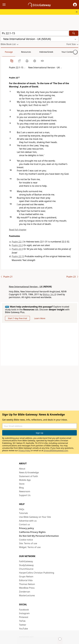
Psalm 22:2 (17, 245)
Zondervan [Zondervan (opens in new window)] (25, 592)
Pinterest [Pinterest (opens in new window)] (24, 617)
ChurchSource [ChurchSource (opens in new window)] (26, 569)
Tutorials (24, 513)
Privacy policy (27, 528)
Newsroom (25, 491)
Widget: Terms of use (30, 547)
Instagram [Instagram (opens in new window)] (24, 613)
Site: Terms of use (28, 543)
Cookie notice (26, 540)
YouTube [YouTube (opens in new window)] (24, 629)
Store (22, 484)
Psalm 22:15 (18, 256)
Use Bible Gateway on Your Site (35, 517)
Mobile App (25, 480)
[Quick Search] (35, 33)
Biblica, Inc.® (49, 294)
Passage (7, 52)
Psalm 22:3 (17, 249)
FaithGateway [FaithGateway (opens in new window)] (26, 561)
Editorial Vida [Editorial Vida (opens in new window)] (26, 580)
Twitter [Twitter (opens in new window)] (23, 625)
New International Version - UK (26, 287)
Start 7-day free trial (17, 318)
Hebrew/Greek (36, 52)
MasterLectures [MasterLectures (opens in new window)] (27, 595)
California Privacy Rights (32, 532)
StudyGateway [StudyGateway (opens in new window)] (26, 565)
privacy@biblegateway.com (56, 450)
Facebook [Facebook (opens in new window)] (24, 610)
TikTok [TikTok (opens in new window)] (22, 621)
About (22, 469)
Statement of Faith (29, 476)
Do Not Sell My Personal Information (39, 536)
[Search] (74, 33)
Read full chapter (18, 230)
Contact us (25, 524)
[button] (75, 5)
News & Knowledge (29, 472)
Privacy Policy (24, 450)
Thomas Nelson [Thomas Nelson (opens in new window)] (27, 584)
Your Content (54, 52)
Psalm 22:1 (17, 242)
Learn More (40, 318)
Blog (21, 488)
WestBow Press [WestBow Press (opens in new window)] (27, 588)
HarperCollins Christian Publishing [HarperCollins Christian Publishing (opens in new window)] (37, 573)
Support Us (25, 495)
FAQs (22, 509)
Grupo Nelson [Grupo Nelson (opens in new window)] (26, 577)
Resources (20, 52)
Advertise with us (28, 521)
